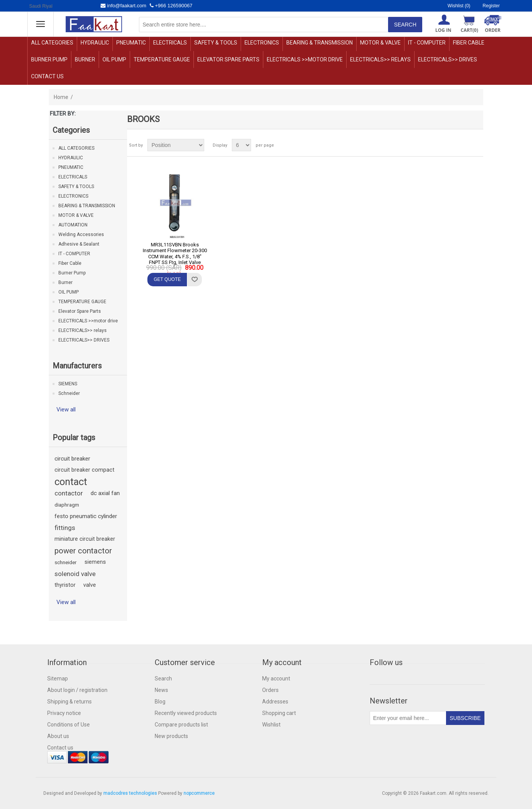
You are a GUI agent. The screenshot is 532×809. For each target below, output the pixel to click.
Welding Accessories (81, 234)
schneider (66, 562)
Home (61, 97)
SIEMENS (68, 384)
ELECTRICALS (170, 43)
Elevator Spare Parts (228, 59)
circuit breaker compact (84, 470)
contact (71, 482)
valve (90, 585)
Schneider (69, 393)
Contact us (47, 76)
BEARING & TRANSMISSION (320, 43)
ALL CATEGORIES (52, 43)
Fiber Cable (469, 43)
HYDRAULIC (95, 43)
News (161, 690)
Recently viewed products (186, 713)
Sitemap (58, 679)
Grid (463, 145)
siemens (95, 562)
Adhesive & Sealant (79, 244)
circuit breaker (72, 459)
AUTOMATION (73, 225)
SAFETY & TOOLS (216, 43)
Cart (469, 30)
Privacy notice (64, 713)
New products (171, 736)
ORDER (493, 30)
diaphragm (67, 505)
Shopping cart (279, 713)
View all (66, 409)
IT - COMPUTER (427, 43)
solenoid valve (75, 574)
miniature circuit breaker (85, 539)
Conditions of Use (69, 725)
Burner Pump (49, 59)
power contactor (83, 551)
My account (276, 679)
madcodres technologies (130, 793)
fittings (65, 528)
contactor (69, 493)
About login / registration (77, 690)
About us (58, 736)
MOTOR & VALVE (380, 43)
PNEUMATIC (131, 43)
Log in (443, 30)
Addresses (275, 702)
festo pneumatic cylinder (86, 516)
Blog (160, 702)
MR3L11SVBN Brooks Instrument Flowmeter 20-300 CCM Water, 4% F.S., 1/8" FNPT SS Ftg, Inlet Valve (175, 254)
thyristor (65, 585)
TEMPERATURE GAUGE (162, 59)
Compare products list (181, 725)
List (477, 145)
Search (163, 679)
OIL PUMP (114, 59)
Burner (85, 59)
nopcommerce (199, 793)
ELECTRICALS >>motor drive (305, 59)
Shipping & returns (69, 702)
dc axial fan (105, 493)
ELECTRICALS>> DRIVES (448, 59)
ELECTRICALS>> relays (380, 59)
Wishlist (271, 725)
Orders (270, 690)
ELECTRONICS (262, 43)
